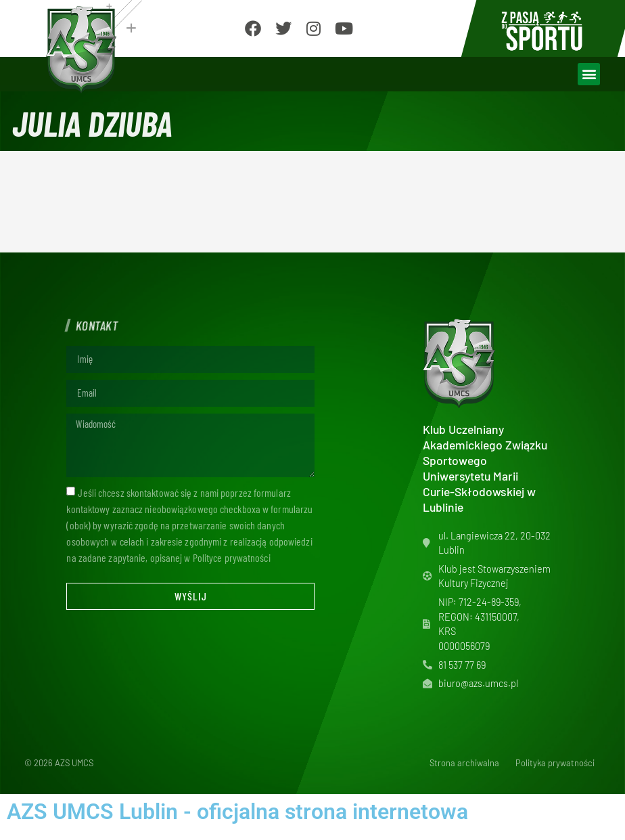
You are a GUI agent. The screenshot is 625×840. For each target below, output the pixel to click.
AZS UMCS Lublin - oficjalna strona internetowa (237, 812)
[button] (589, 74)
